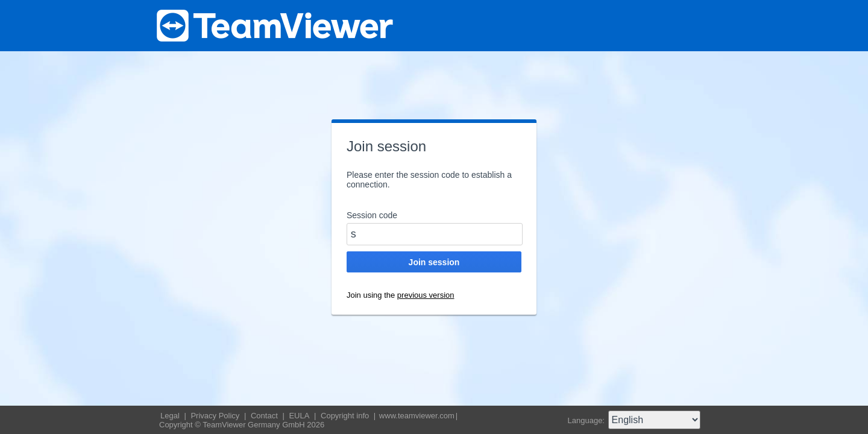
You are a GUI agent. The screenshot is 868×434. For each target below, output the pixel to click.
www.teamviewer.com (417, 416)
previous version (426, 295)
